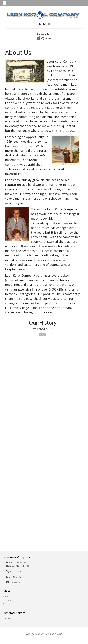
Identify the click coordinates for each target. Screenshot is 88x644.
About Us (7, 596)
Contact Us (15, 582)
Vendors (7, 600)
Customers (8, 604)
